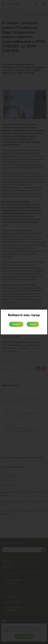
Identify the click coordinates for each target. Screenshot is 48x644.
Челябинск (16, 324)
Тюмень (33, 324)
